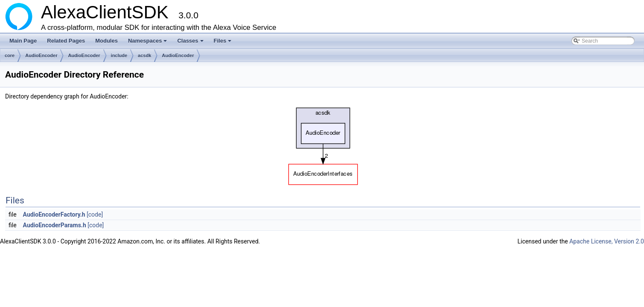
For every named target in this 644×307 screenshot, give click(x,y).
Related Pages (66, 41)
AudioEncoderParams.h (55, 225)
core (10, 55)
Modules (106, 41)
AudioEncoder (41, 55)
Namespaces (148, 43)
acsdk (144, 55)
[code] (95, 214)
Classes (191, 43)
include (119, 55)
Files (223, 43)
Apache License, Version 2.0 (607, 241)
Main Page (23, 41)
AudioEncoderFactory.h (54, 214)
